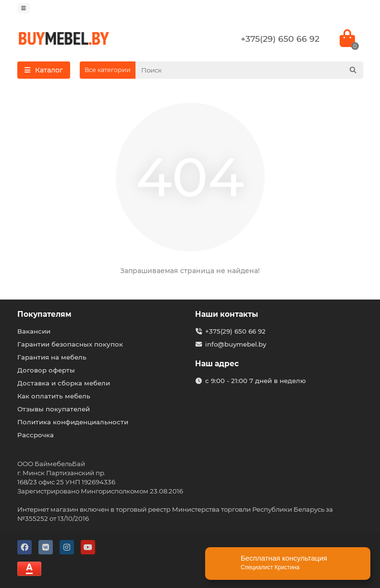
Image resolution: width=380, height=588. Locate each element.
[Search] (249, 70)
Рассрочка (36, 435)
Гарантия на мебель (52, 357)
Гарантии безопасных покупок (70, 344)
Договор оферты (46, 370)
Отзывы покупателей (54, 409)
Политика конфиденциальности (73, 422)
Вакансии (34, 331)
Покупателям (44, 314)
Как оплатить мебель (54, 396)
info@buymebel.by (236, 344)
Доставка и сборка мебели (64, 383)
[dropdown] (24, 8)
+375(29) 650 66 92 (280, 39)
